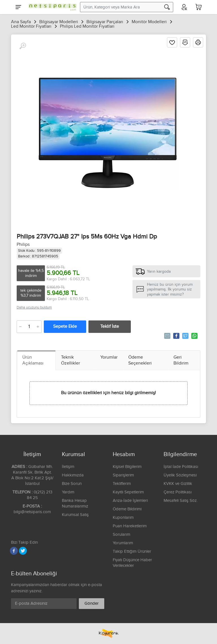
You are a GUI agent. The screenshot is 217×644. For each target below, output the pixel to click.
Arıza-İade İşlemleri (130, 501)
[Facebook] (14, 551)
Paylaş (176, 336)
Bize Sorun (72, 484)
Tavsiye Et (167, 336)
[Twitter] (23, 551)
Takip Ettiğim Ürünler (132, 551)
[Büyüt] (23, 46)
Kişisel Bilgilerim (127, 467)
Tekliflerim (122, 484)
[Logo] (51, 7)
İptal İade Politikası (181, 467)
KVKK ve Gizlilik (178, 484)
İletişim (68, 467)
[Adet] (29, 327)
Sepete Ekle (65, 327)
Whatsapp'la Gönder (194, 336)
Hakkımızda (73, 475)
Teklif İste (110, 327)
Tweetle (185, 336)
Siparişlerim (123, 475)
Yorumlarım (123, 543)
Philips (23, 245)
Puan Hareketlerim (130, 526)
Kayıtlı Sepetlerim (128, 492)
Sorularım (121, 535)
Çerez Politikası (178, 492)
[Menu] (18, 7)
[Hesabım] (184, 7)
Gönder (92, 603)
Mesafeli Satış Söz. (181, 501)
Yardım (68, 492)
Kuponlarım (123, 518)
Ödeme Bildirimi (127, 509)
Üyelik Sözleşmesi (180, 475)
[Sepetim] (199, 7)
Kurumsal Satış (75, 515)
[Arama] (167, 7)
